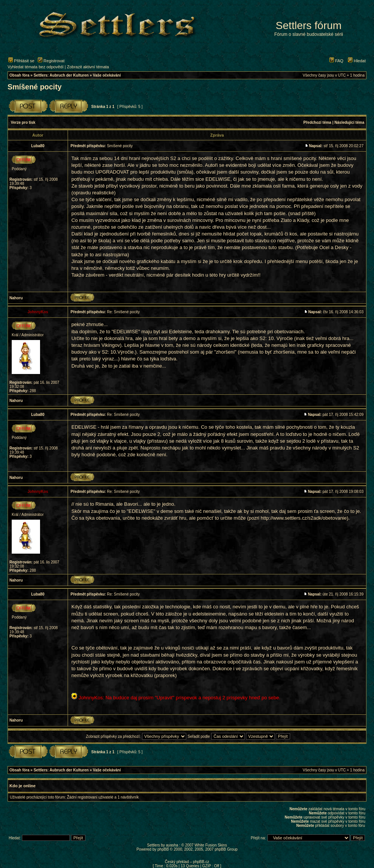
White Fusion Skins (211, 845)
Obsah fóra (19, 75)
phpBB (163, 849)
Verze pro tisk (23, 122)
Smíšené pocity (35, 87)
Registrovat (51, 61)
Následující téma (349, 122)
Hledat (357, 61)
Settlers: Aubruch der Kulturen (61, 75)
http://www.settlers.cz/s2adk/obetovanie (304, 518)
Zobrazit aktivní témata (88, 67)
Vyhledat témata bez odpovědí (36, 67)
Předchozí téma (317, 122)
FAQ (336, 61)
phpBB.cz (201, 862)
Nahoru (16, 298)
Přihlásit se (21, 61)
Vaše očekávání (107, 75)
